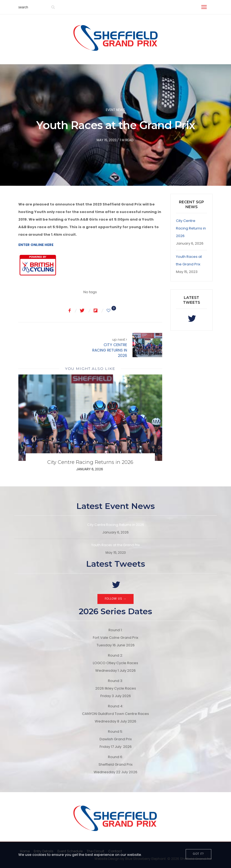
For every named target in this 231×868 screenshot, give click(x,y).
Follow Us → (116, 599)
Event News (115, 110)
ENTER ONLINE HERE (36, 245)
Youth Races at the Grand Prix (115, 545)
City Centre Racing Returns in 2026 (90, 462)
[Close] (198, 854)
